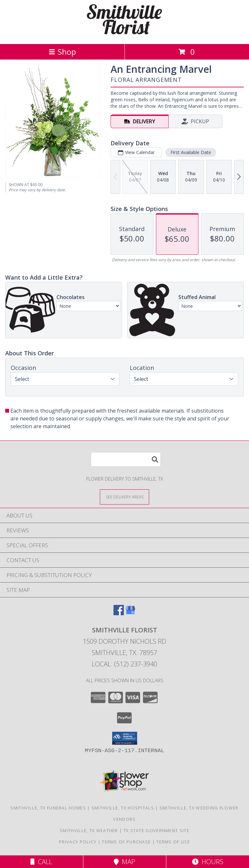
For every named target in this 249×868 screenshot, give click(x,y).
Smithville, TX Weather (89, 830)
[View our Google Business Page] (130, 613)
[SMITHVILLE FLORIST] (124, 34)
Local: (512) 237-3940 (124, 664)
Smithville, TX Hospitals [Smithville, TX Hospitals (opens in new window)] (123, 808)
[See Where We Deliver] (124, 497)
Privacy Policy (78, 842)
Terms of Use (173, 842)
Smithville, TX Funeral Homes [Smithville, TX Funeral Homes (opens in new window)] (48, 808)
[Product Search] (126, 459)
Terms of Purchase (126, 842)
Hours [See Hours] (208, 862)
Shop (62, 52)
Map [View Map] (124, 862)
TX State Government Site (156, 830)
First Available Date (191, 152)
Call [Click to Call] (41, 862)
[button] (125, 738)
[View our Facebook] (119, 613)
